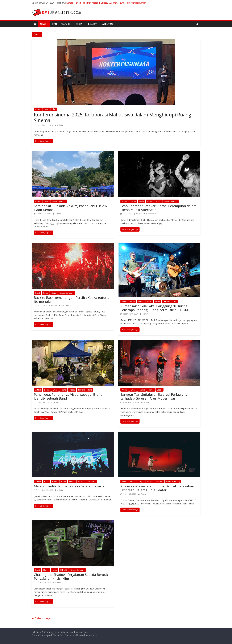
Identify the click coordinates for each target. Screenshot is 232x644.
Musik (158, 201)
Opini (55, 24)
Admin (60, 125)
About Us (108, 24)
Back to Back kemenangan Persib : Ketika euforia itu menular (72, 299)
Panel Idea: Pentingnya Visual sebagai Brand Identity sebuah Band (68, 396)
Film (54, 109)
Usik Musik (91, 482)
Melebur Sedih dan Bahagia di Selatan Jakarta (69, 486)
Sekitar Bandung (59, 201)
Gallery (92, 24)
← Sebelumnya (41, 618)
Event (46, 109)
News (43, 24)
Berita (38, 109)
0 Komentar (150, 214)
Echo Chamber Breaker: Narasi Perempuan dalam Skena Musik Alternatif (158, 208)
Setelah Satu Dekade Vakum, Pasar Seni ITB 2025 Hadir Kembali (72, 208)
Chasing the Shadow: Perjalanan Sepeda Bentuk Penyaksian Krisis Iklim (71, 576)
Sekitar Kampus (170, 301)
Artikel (125, 201)
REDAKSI (159, 482)
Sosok (159, 390)
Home (63, 390)
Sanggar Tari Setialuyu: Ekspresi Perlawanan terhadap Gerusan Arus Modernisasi (155, 396)
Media (141, 301)
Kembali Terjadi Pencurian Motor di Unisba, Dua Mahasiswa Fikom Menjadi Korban (106, 3)
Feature (65, 24)
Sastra (81, 482)
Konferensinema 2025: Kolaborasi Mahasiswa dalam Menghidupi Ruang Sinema (113, 117)
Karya (79, 24)
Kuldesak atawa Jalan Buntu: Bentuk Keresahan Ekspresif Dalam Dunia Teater (157, 488)
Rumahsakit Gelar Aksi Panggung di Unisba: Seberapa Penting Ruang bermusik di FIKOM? (155, 308)
